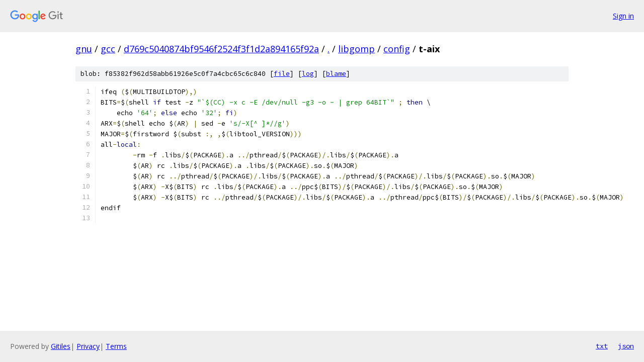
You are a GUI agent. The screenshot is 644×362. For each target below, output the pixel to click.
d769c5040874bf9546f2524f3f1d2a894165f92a (221, 49)
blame (336, 74)
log (308, 74)
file (282, 74)
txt (602, 346)
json (626, 346)
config (397, 49)
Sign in (623, 16)
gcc (108, 49)
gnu (84, 49)
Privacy (88, 346)
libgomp (356, 49)
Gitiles (61, 346)
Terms (116, 346)
